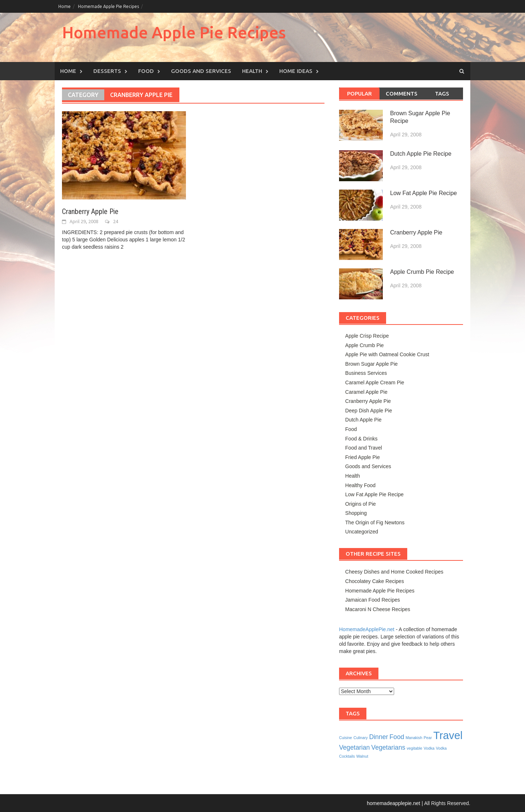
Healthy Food (360, 485)
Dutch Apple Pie (363, 420)
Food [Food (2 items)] (397, 737)
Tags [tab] (442, 94)
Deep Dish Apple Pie (369, 411)
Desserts (107, 71)
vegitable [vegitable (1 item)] (414, 748)
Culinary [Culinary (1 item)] (360, 738)
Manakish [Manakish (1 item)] (414, 738)
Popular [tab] (359, 94)
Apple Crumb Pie (365, 345)
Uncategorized (362, 532)
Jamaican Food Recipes (373, 600)
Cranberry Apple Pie (90, 211)
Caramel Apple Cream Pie (375, 382)
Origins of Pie (361, 504)
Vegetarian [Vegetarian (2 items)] (354, 747)
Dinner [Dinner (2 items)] (378, 737)
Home (65, 6)
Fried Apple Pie (363, 457)
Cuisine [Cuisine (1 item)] (346, 738)
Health (252, 71)
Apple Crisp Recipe (367, 336)
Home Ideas (296, 71)
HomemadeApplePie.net (367, 629)
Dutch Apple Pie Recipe (421, 154)
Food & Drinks (361, 439)
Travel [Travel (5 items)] (448, 735)
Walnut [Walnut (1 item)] (362, 756)
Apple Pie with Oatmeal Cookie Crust (387, 354)
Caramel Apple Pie (366, 392)
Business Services (366, 373)
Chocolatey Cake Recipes (375, 581)
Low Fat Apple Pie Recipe (423, 193)
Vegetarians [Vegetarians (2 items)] (388, 747)
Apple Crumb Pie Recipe (422, 272)
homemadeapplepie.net (393, 803)
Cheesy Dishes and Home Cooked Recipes (394, 572)
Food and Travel (364, 448)
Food (146, 71)
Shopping (356, 513)
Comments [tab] (402, 94)
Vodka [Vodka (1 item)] (429, 748)
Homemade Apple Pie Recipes (108, 6)
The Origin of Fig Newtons (375, 522)
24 (116, 221)
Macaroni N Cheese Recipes (378, 609)
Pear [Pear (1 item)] (428, 738)
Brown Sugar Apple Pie (372, 364)
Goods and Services (201, 71)
